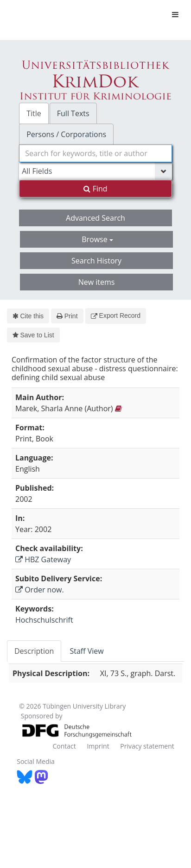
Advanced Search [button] (95, 218)
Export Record (116, 316)
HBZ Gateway (43, 559)
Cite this (28, 316)
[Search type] (95, 171)
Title (34, 113)
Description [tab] (34, 651)
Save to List (33, 335)
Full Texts (73, 113)
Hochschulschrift (44, 620)
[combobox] (95, 153)
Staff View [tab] (86, 651)
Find (95, 189)
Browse (97, 239)
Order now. (40, 590)
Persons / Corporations (66, 134)
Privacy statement (147, 746)
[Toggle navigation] (175, 14)
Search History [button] (96, 261)
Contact (64, 746)
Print (67, 316)
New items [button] (97, 282)
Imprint (98, 746)
